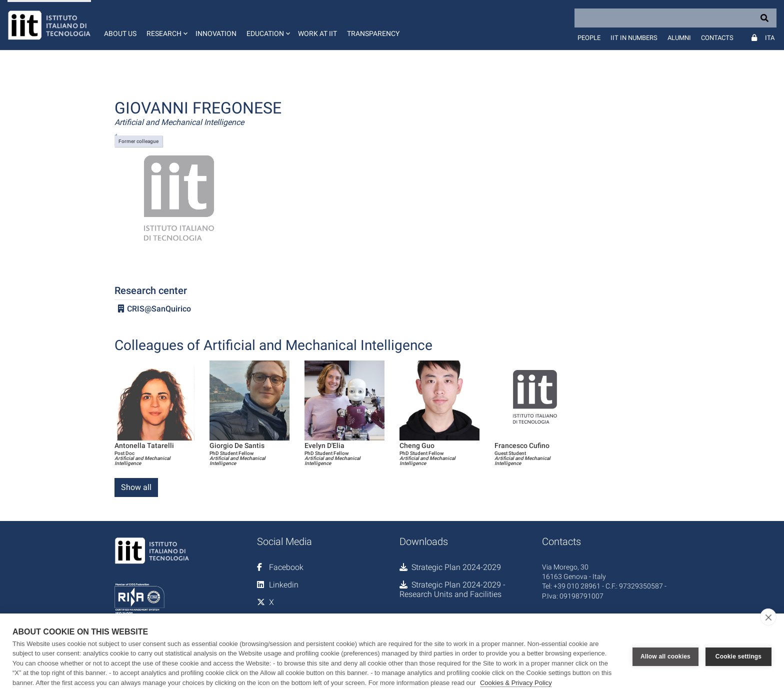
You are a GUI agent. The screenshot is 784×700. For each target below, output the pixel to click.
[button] (166, 25)
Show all (136, 487)
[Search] (675, 18)
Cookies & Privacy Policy (516, 683)
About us (120, 33)
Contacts (717, 38)
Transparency (373, 33)
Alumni (679, 38)
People (589, 38)
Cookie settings (738, 656)
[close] (768, 617)
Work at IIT (317, 33)
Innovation (216, 33)
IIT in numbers (634, 38)
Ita (770, 38)
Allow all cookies (665, 656)
